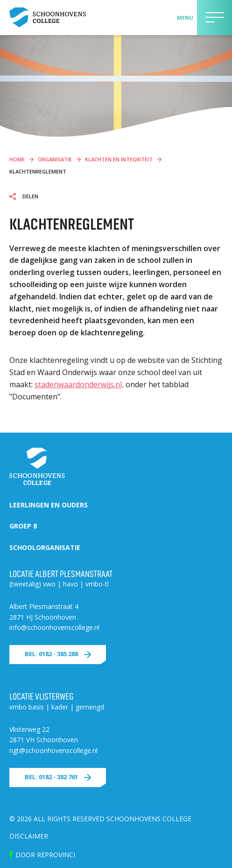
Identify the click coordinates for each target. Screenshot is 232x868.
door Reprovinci (45, 855)
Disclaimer (29, 836)
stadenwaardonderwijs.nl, (79, 384)
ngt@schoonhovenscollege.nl (53, 750)
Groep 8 (23, 526)
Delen (30, 196)
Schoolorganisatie (45, 547)
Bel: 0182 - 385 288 (51, 654)
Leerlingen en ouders (49, 505)
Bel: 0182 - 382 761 (51, 777)
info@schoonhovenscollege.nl (54, 627)
